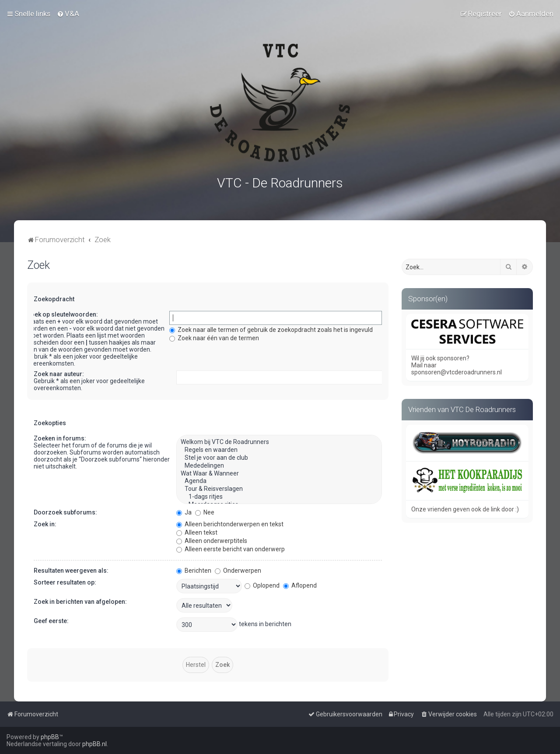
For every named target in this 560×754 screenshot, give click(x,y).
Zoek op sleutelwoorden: (62, 313)
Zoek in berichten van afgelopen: (80, 600)
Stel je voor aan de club (279, 456)
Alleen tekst (197, 531)
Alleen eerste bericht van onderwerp (231, 547)
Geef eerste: (51, 619)
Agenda (279, 479)
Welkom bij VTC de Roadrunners (279, 440)
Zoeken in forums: (60, 437)
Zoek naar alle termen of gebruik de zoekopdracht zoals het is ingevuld (271, 328)
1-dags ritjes (279, 495)
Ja (184, 511)
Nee (205, 511)
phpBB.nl (94, 744)
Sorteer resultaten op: (65, 581)
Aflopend (300, 584)
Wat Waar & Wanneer (279, 472)
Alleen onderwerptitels (212, 539)
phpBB (50, 737)
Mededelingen (279, 464)
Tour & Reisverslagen (279, 487)
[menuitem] (68, 14)
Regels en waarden (279, 448)
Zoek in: (45, 522)
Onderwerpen (238, 569)
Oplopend (262, 584)
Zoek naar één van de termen (214, 336)
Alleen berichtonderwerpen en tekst (230, 522)
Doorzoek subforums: (65, 511)
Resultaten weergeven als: (71, 569)
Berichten (194, 569)
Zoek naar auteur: (59, 372)
